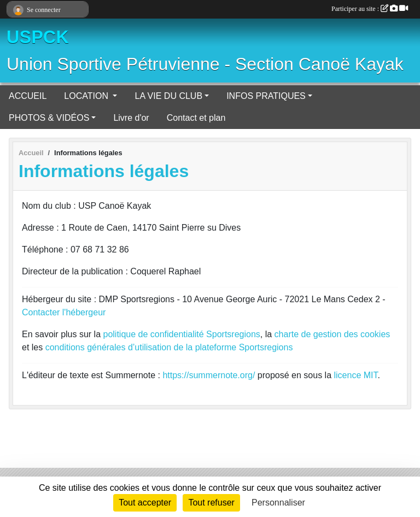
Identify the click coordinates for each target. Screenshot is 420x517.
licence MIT (355, 375)
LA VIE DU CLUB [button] (168, 96)
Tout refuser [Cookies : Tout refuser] (211, 503)
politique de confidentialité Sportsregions (182, 334)
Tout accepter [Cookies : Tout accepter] (145, 503)
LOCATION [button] (87, 96)
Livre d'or (131, 118)
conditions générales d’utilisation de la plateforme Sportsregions (169, 347)
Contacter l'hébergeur (64, 312)
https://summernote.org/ (209, 375)
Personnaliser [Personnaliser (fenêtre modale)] (278, 503)
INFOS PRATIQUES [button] (266, 96)
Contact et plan (196, 118)
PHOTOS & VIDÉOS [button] (49, 118)
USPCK (38, 37)
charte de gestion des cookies (332, 334)
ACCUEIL (28, 96)
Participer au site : (370, 9)
